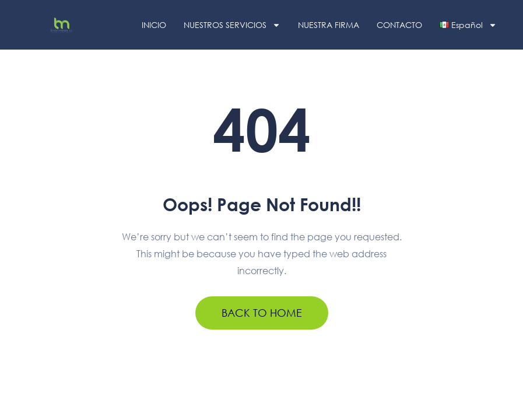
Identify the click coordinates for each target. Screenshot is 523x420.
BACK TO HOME (262, 313)
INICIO (154, 25)
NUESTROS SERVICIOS (232, 25)
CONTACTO (399, 25)
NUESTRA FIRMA (329, 25)
